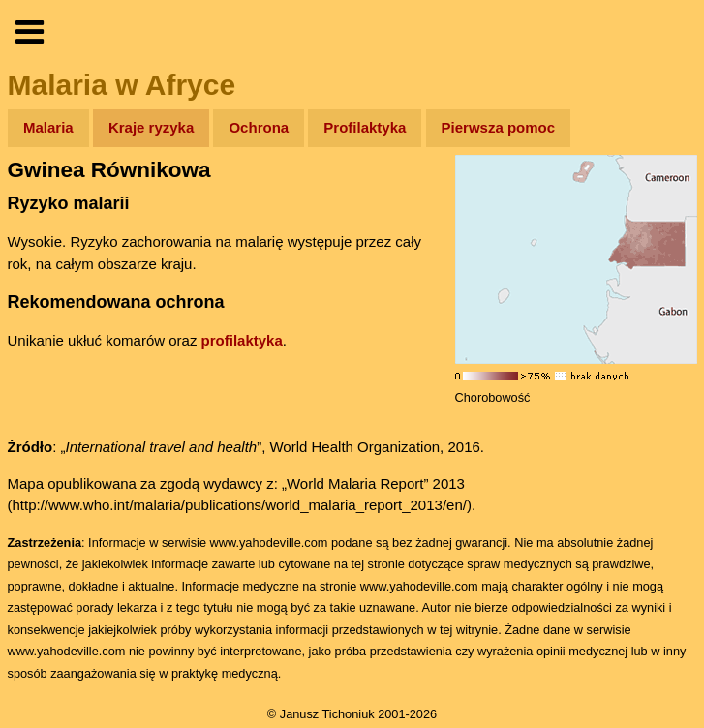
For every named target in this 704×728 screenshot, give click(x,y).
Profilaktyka (365, 127)
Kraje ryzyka (151, 127)
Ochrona (259, 127)
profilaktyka (242, 340)
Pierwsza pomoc (499, 127)
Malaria (48, 127)
